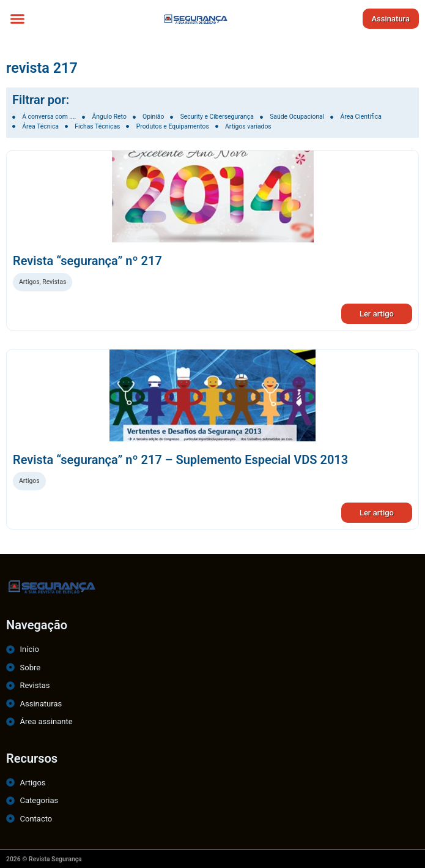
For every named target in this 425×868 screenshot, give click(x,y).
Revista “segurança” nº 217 (87, 261)
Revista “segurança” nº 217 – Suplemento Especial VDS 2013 (180, 460)
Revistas (54, 282)
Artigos (29, 282)
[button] (18, 18)
